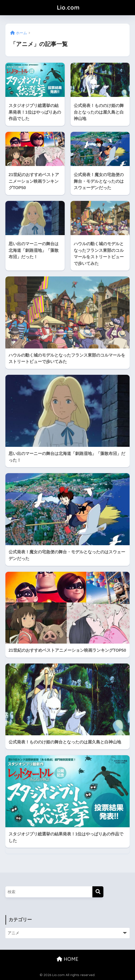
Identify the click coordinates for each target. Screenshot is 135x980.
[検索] (98, 892)
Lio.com (68, 8)
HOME (67, 959)
